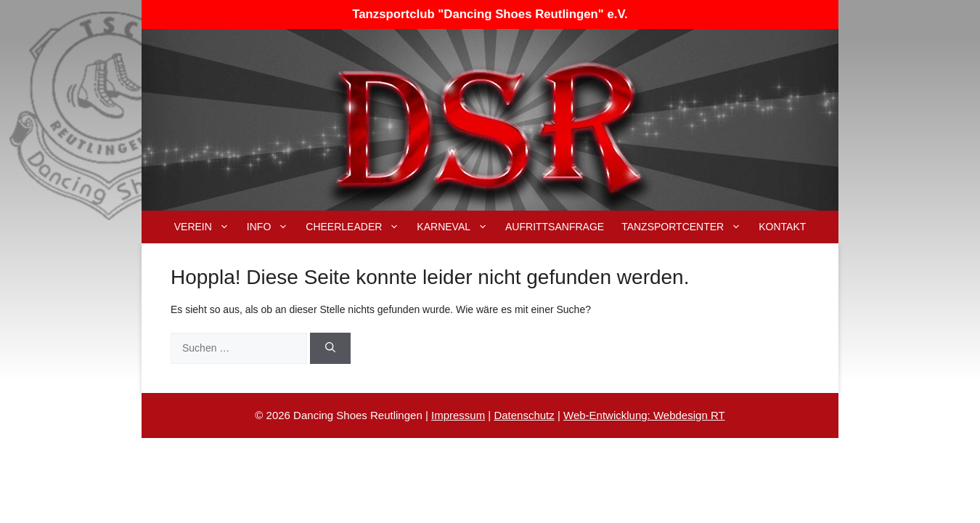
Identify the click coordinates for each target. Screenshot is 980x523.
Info (272, 227)
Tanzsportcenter (686, 227)
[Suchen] (330, 348)
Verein (206, 227)
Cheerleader (357, 227)
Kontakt (782, 227)
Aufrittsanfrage (555, 227)
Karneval (457, 227)
